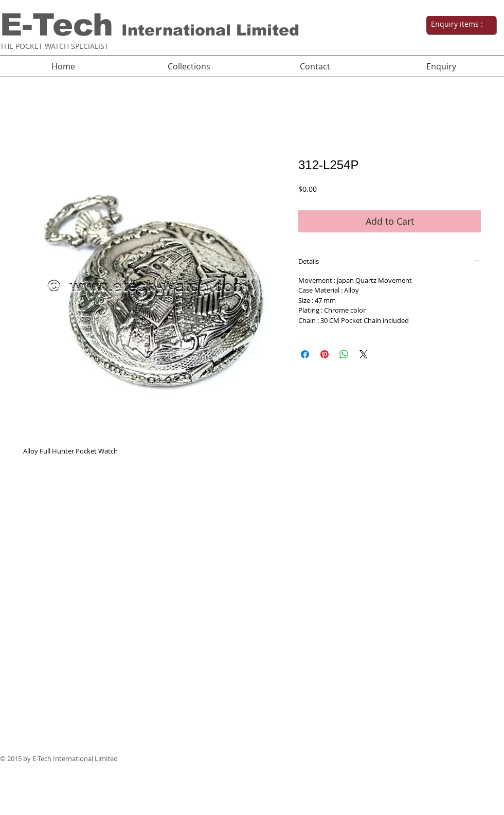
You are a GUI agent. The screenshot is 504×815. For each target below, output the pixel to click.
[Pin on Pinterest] (325, 354)
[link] (460, 24)
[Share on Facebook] (305, 354)
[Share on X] (364, 354)
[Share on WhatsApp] (344, 354)
